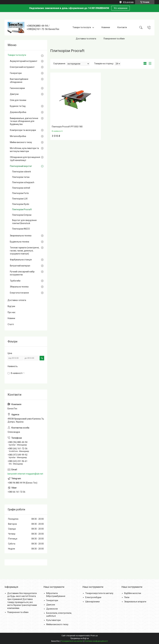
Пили (127, 597)
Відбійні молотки (133, 593)
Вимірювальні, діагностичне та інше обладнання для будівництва (24, 121)
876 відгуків (128, 2)
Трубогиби (15, 281)
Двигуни (14, 94)
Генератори (16, 73)
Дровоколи (52, 609)
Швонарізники (92, 602)
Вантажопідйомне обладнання (19, 81)
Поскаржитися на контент (72, 641)
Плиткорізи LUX (20, 199)
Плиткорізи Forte (20, 193)
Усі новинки (121, 8)
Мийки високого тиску (21, 142)
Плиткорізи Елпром (22, 215)
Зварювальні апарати (135, 602)
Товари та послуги (82, 27)
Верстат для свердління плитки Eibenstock (24, 222)
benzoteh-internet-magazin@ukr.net (25, 474)
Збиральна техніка (19, 287)
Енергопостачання (19, 293)
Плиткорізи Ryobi (21, 204)
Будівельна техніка (19, 242)
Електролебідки (93, 597)
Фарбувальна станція (21, 260)
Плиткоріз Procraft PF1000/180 (67, 127)
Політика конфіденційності (96, 641)
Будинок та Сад (18, 106)
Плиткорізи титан (21, 177)
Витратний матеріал (20, 266)
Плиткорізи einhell (21, 188)
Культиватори (53, 620)
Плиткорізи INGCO (21, 229)
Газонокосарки (17, 88)
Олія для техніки (18, 100)
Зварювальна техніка (21, 236)
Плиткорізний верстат (21, 166)
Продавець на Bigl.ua (80, 638)
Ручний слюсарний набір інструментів (22, 273)
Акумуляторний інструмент (24, 61)
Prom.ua (94, 636)
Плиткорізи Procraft (22, 209)
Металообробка (18, 136)
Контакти (122, 27)
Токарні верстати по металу (99, 593)
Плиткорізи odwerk (22, 172)
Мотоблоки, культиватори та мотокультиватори (24, 150)
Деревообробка (18, 112)
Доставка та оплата (86, 39)
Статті (11, 324)
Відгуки (11, 306)
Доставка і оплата (17, 300)
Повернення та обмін (114, 39)
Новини (11, 318)
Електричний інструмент (22, 67)
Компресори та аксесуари (23, 130)
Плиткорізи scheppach (23, 182)
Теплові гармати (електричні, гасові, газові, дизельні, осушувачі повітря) (25, 251)
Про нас (11, 312)
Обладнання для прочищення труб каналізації (25, 159)
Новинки (106, 27)
